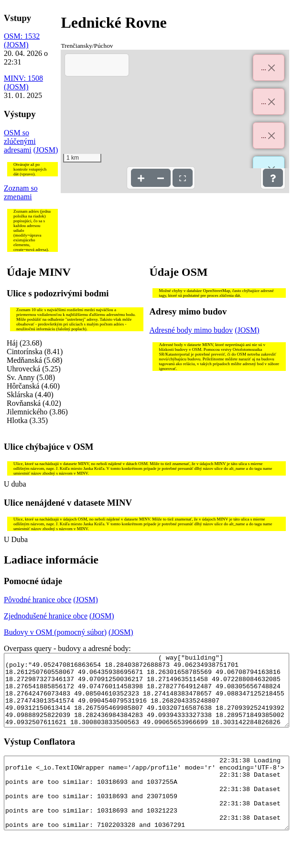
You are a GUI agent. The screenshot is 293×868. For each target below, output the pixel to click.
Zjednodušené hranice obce (46, 616)
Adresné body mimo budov (191, 330)
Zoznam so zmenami (21, 192)
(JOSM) (16, 45)
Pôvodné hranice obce (38, 600)
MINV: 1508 (23, 78)
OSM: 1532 (22, 36)
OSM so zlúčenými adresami (20, 141)
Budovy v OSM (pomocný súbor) (55, 632)
